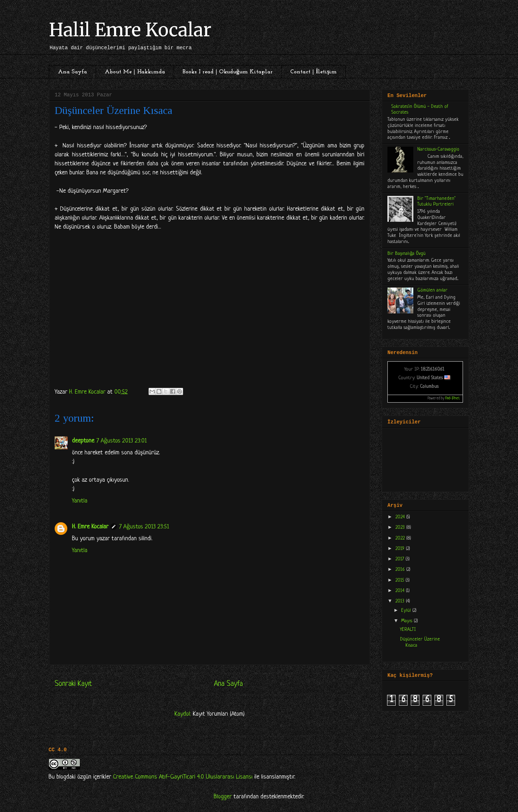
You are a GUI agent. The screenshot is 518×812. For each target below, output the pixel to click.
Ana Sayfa (72, 72)
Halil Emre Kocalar (130, 30)
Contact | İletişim (313, 72)
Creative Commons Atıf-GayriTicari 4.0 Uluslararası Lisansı (183, 777)
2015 (400, 580)
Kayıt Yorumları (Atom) (219, 714)
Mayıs (407, 621)
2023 (401, 527)
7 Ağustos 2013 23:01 (122, 441)
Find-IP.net (453, 398)
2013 (401, 601)
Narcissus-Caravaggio (438, 149)
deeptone (83, 441)
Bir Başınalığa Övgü (406, 254)
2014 (401, 591)
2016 (401, 570)
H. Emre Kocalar (90, 527)
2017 (400, 559)
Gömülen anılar (432, 290)
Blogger (223, 797)
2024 (401, 517)
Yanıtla (80, 501)
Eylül (407, 611)
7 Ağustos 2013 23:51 (144, 527)
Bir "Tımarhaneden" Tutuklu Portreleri (437, 202)
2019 (401, 549)
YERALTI (408, 630)
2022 (401, 538)
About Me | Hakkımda (135, 72)
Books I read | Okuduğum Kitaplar (228, 72)
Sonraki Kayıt (73, 684)
